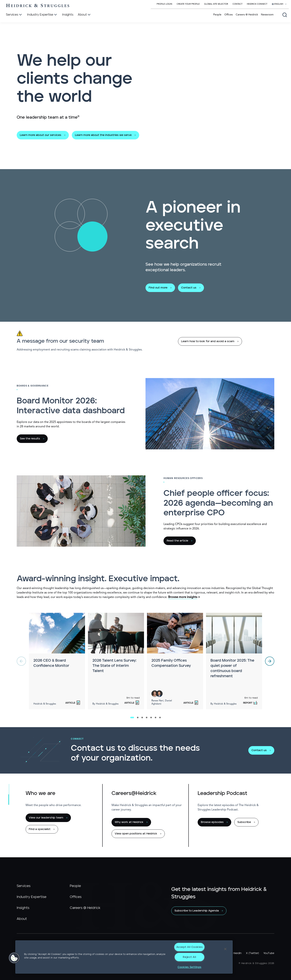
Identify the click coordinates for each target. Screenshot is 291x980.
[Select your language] (279, 4)
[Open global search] (285, 15)
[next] (270, 661)
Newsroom (267, 15)
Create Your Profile (188, 4)
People (217, 15)
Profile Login (164, 4)
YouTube (269, 953)
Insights (23, 908)
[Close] (225, 949)
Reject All (189, 957)
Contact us (189, 288)
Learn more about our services (41, 135)
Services (24, 886)
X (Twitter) (252, 953)
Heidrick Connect (257, 4)
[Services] (14, 15)
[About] (85, 15)
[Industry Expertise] (42, 15)
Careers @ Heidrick (247, 15)
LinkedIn (236, 953)
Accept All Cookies (189, 947)
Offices (229, 15)
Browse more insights (183, 597)
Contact (237, 4)
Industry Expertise (32, 897)
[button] (14, 958)
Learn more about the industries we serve (103, 135)
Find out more (158, 288)
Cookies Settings (189, 967)
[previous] (21, 661)
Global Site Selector (216, 4)
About (22, 919)
